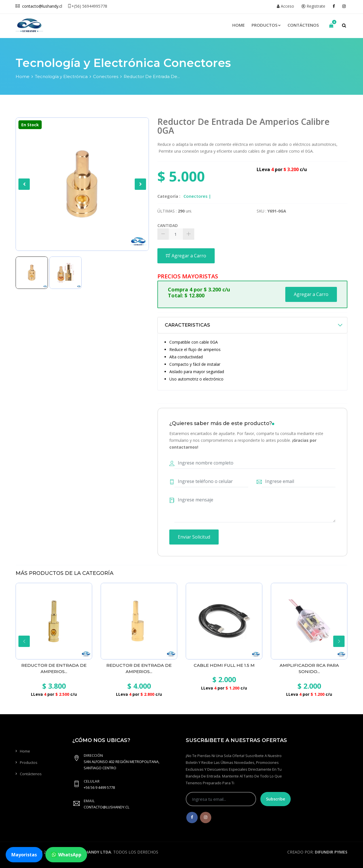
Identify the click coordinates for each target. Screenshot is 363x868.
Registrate (313, 6)
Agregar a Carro (186, 256)
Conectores (106, 76)
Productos (266, 25)
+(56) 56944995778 (87, 6)
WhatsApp (66, 855)
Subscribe (276, 799)
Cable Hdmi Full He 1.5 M (224, 665)
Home (239, 25)
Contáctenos (303, 25)
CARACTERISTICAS (187, 325)
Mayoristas (24, 855)
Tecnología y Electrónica (61, 76)
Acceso (285, 6)
